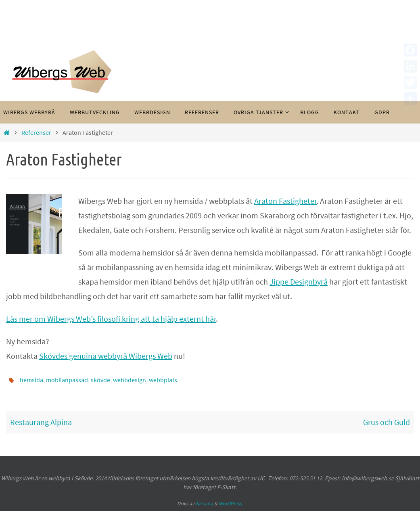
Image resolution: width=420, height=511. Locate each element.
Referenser (36, 132)
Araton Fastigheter (285, 201)
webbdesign (130, 380)
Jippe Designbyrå (299, 282)
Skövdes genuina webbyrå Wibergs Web (106, 356)
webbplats (163, 380)
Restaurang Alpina (41, 422)
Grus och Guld (387, 422)
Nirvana (204, 504)
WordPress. (231, 504)
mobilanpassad (67, 380)
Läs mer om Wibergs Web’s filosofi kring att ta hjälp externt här (111, 319)
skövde (100, 380)
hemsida (31, 380)
